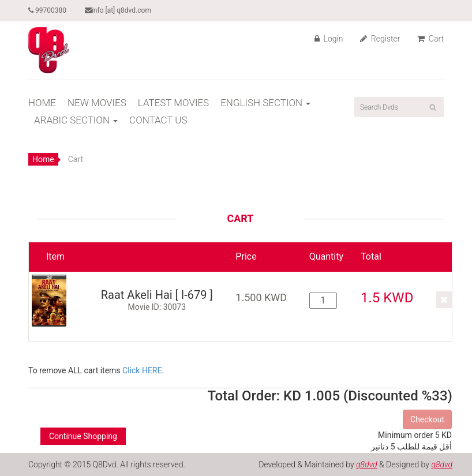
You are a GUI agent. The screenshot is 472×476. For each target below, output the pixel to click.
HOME (42, 103)
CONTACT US (158, 120)
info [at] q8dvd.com (118, 10)
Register (380, 39)
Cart (430, 39)
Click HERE (142, 370)
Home (43, 159)
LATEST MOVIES (173, 103)
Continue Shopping (83, 436)
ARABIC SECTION (76, 120)
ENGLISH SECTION (265, 103)
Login (329, 39)
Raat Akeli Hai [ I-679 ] (157, 295)
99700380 (47, 10)
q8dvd (367, 464)
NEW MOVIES (97, 103)
